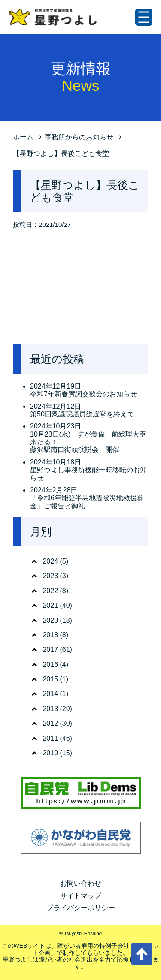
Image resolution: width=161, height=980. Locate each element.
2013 (50, 709)
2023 (50, 576)
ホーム (23, 137)
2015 (50, 679)
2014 (50, 694)
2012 (50, 723)
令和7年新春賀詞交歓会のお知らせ (84, 394)
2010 (50, 753)
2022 (50, 591)
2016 (50, 665)
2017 (50, 650)
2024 (50, 561)
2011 (50, 738)
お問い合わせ (81, 883)
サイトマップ (81, 896)
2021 (50, 605)
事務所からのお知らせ (79, 137)
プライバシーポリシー (81, 908)
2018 (50, 635)
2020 (50, 620)
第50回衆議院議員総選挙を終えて (82, 414)
